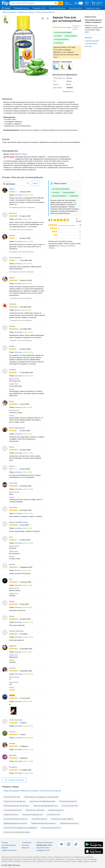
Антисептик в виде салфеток (62, 819)
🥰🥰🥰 (12, 695)
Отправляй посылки (22, 8)
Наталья (12, 668)
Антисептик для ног (56, 810)
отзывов (67, 27)
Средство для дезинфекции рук (45, 806)
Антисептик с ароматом (35, 810)
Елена (11, 401)
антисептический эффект (63, 32)
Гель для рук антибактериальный (42, 801)
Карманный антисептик (69, 823)
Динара (12, 564)
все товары (23, 154)
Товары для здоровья (9, 12)
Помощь (5, 842)
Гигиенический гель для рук (15, 801)
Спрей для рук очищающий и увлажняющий (41, 797)
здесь (55, 57)
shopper (12, 326)
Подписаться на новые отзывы (77, 27)
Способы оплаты (91, 43)
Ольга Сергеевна (16, 258)
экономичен (59, 43)
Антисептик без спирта (13, 810)
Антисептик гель (53, 814)
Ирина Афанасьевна (17, 428)
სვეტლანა (13, 646)
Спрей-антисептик (11, 814)
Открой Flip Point (75, 8)
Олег (11, 537)
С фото (35, 183)
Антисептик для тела (70, 806)
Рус (81, 3)
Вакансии (26, 848)
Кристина (13, 213)
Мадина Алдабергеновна (19, 522)
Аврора (69, 78)
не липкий (58, 36)
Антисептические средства (45, 12)
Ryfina (12, 447)
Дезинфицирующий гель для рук (16, 806)
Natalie (12, 346)
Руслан (12, 466)
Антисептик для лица (12, 797)
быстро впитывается (62, 39)
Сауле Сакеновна (16, 720)
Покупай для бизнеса (57, 8)
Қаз (76, 3)
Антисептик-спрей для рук (33, 814)
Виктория (13, 755)
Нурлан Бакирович (16, 631)
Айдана (12, 189)
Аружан (12, 235)
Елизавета (13, 767)
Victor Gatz (13, 483)
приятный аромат (71, 36)
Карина (12, 278)
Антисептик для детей (68, 801)
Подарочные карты (93, 8)
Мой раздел (68, 4)
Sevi (11, 579)
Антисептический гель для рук (16, 819)
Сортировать (7, 182)
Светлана (13, 304)
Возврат (5, 848)
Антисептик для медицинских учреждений (20, 828)
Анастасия (13, 507)
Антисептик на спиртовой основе (17, 832)
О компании (26, 842)
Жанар (12, 601)
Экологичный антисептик (51, 828)
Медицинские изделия (26, 12)
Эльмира (13, 370)
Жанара (12, 743)
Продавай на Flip (39, 8)
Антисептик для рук (39, 819)
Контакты (89, 46)
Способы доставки (92, 41)
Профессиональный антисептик (44, 823)
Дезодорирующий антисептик (15, 823)
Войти (67, 3)
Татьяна (12, 732)
